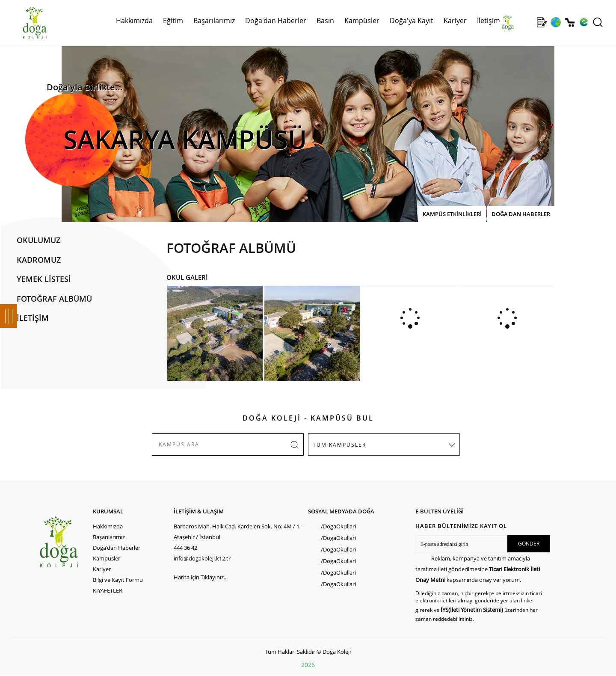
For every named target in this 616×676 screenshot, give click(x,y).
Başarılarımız (214, 21)
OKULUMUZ (38, 240)
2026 (308, 665)
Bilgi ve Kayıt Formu (118, 580)
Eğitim (173, 21)
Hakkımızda (134, 21)
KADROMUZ (39, 260)
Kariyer (455, 21)
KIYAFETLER (108, 590)
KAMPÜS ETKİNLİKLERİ (452, 214)
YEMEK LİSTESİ (44, 279)
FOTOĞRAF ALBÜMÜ (54, 299)
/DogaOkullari (338, 526)
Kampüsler (362, 21)
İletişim (489, 21)
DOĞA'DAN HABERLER (521, 214)
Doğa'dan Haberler (276, 21)
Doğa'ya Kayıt (412, 21)
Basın (325, 21)
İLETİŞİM (33, 318)
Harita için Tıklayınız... (201, 577)
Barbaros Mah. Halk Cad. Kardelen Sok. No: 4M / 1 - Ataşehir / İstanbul (238, 532)
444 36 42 (185, 548)
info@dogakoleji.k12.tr (202, 558)
